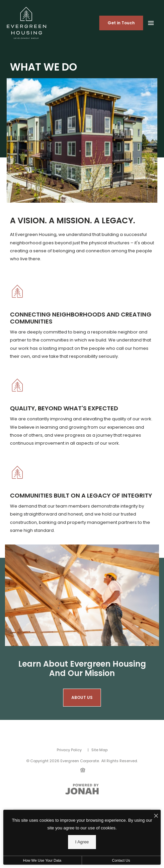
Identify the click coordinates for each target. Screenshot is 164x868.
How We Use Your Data (42, 860)
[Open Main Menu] (151, 22)
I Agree (82, 842)
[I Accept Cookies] (156, 816)
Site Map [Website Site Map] (99, 750)
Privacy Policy (69, 750)
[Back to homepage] (27, 23)
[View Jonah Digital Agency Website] (82, 789)
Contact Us (121, 860)
